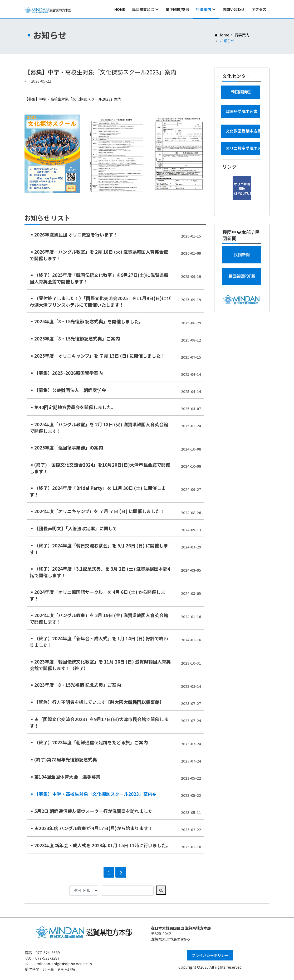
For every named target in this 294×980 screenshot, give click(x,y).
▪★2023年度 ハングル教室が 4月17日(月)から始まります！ (91, 828)
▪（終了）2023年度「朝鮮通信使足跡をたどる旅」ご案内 (89, 742)
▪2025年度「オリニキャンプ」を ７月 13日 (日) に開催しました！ (97, 356)
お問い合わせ (234, 9)
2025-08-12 (191, 340)
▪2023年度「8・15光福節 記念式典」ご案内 (75, 685)
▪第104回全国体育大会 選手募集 (65, 777)
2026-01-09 (191, 253)
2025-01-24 (191, 426)
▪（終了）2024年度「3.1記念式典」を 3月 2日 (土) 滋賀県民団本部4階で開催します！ (100, 572)
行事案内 (204, 9)
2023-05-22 (191, 778)
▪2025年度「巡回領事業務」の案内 (66, 448)
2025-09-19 (191, 276)
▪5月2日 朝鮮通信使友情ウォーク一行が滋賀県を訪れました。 (93, 811)
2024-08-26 (191, 513)
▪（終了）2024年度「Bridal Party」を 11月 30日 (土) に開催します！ (98, 491)
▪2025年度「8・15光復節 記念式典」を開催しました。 (87, 321)
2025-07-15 (191, 357)
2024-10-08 (191, 449)
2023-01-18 (191, 847)
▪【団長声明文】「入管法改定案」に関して (73, 528)
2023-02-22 (191, 830)
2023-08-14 (191, 686)
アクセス (259, 9)
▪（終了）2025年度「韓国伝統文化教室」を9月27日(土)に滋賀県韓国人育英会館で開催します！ (99, 278)
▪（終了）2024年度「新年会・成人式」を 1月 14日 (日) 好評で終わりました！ (99, 642)
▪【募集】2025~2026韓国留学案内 (66, 373)
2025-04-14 (191, 374)
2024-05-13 (191, 530)
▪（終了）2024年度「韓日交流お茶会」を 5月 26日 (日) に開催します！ (99, 549)
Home (120, 9)
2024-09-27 (191, 489)
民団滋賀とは (143, 9)
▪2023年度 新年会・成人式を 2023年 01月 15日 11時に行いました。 (100, 845)
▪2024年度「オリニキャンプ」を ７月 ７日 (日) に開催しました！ (97, 511)
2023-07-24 (191, 721)
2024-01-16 (191, 617)
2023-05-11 (191, 812)
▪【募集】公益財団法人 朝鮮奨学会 (68, 390)
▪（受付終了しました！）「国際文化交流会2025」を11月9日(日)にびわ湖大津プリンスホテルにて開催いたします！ (100, 302)
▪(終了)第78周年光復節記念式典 (63, 759)
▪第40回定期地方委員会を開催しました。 (73, 407)
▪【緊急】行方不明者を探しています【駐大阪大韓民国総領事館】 (97, 702)
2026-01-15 (191, 236)
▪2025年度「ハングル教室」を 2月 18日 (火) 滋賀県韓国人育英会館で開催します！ (99, 428)
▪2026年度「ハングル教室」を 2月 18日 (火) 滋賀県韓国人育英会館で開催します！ (99, 255)
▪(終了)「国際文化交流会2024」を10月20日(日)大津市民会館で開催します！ (100, 468)
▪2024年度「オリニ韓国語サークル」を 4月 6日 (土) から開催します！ (97, 595)
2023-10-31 (191, 663)
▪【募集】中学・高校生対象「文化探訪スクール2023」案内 (93, 794)
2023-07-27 (191, 703)
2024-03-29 (191, 547)
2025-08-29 (191, 323)
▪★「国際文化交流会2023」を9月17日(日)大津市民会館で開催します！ (99, 723)
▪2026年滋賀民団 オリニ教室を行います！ (74, 235)
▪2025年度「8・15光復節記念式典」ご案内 (75, 338)
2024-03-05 (191, 570)
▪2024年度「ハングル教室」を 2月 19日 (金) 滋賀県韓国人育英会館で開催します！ (99, 619)
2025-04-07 (191, 409)
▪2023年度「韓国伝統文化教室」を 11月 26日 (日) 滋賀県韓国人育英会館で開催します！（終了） (100, 665)
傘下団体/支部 (177, 9)
